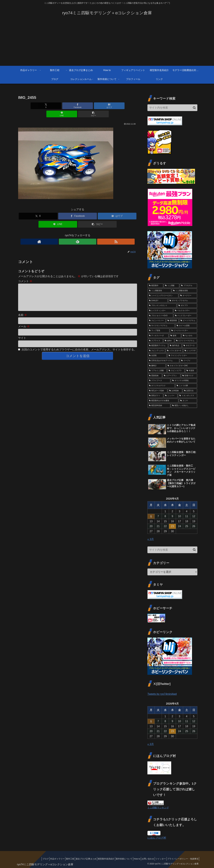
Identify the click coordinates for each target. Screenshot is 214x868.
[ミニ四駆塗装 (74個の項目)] (159, 291)
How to (131, 859)
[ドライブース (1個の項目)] (159, 381)
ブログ (29, 859)
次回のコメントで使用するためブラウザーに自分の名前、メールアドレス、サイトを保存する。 (79, 346)
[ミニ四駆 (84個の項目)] (171, 286)
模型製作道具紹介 (96, 859)
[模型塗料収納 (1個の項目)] (159, 406)
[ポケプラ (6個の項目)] (187, 306)
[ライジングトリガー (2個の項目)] (182, 356)
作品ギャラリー (42, 859)
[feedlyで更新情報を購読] (78, 233)
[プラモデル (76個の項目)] (188, 286)
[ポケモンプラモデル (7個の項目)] (183, 301)
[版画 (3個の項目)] (175, 336)
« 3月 (151, 539)
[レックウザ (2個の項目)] (190, 351)
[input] (172, 108)
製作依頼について (116, 859)
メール (24, 323)
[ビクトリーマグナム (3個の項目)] (186, 341)
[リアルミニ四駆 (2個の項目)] (157, 371)
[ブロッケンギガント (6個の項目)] (162, 306)
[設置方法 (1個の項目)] (190, 391)
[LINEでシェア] (97, 106)
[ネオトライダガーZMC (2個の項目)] (182, 366)
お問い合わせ (143, 859)
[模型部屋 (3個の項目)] (172, 321)
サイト (22, 334)
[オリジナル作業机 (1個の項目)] (184, 381)
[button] (118, 106)
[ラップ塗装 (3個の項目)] (159, 331)
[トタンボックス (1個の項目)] (188, 396)
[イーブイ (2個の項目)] (188, 361)
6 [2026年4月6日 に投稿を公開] (151, 516)
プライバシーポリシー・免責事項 (182, 859)
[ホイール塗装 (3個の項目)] (186, 326)
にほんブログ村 (157, 838)
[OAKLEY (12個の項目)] (158, 301)
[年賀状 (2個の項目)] (191, 371)
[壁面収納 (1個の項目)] (155, 376)
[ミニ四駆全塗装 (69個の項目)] (184, 291)
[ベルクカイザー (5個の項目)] (185, 311)
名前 (23, 312)
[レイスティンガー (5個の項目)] (160, 311)
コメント (25, 273)
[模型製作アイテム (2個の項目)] (158, 346)
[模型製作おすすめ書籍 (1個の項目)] (163, 401)
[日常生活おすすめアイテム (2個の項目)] (163, 361)
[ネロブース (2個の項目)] (190, 346)
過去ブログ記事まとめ (74, 859)
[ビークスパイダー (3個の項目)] (184, 331)
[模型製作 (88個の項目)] (155, 286)
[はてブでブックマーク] (78, 106)
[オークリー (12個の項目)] (188, 296)
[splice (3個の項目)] (169, 341)
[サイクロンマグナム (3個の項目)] (161, 326)
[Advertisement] (107, 43)
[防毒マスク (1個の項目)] (189, 376)
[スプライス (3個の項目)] (155, 341)
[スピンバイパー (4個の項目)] (157, 321)
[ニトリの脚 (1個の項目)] (186, 386)
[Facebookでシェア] (58, 106)
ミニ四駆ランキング (158, 808)
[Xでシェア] (38, 106)
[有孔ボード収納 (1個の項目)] (158, 391)
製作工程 (57, 859)
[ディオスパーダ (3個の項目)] (158, 336)
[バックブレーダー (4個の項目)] (185, 316)
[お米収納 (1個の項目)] (175, 391)
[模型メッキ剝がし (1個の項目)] (184, 406)
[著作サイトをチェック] (71, 233)
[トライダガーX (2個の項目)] (174, 351)
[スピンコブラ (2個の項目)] (176, 371)
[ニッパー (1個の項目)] (171, 396)
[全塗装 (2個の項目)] (157, 356)
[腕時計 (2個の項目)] (157, 366)
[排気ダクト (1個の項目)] (155, 396)
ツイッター (158, 859)
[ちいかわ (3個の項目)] (189, 336)
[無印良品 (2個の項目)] (175, 346)
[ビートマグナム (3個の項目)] (188, 321)
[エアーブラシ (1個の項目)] (171, 376)
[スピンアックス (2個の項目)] (156, 351)
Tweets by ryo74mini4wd (162, 694)
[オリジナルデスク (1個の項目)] (161, 386)
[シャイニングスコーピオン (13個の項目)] (163, 296)
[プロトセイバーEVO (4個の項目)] (160, 316)
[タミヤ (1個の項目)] (188, 401)
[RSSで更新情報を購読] (84, 233)
